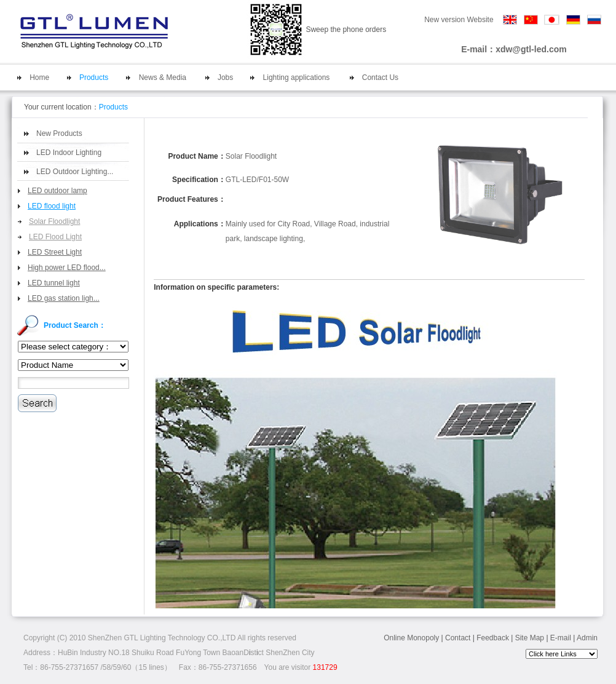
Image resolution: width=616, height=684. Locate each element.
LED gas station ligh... (64, 298)
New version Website (459, 20)
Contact (458, 638)
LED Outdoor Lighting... (75, 172)
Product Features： (192, 199)
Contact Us (380, 78)
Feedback (493, 638)
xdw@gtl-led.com (531, 49)
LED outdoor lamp (57, 191)
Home (39, 78)
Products (94, 78)
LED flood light (52, 206)
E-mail (561, 638)
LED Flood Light (55, 237)
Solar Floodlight (54, 221)
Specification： (199, 180)
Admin (587, 638)
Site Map (530, 638)
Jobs (225, 78)
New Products (59, 133)
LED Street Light (55, 252)
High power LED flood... (67, 268)
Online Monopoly (411, 638)
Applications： (200, 224)
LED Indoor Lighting (69, 153)
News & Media (163, 78)
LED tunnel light (54, 283)
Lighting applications (297, 78)
